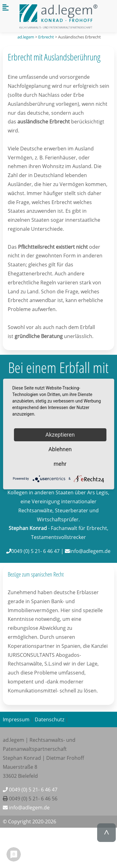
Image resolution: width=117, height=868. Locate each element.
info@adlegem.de (26, 808)
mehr (60, 464)
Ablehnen (60, 449)
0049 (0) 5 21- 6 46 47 (30, 790)
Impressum (16, 719)
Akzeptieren (60, 435)
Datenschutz (49, 719)
